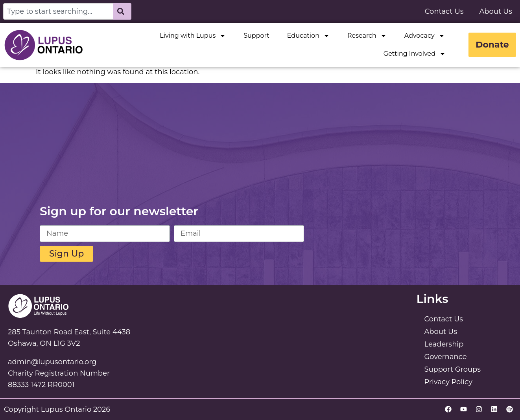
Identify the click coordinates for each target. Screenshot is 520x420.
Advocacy (423, 36)
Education (307, 36)
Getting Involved (413, 54)
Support (255, 36)
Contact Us (444, 11)
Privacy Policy (448, 382)
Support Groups (452, 369)
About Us (496, 11)
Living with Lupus (192, 36)
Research (366, 36)
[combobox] (58, 11)
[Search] (122, 11)
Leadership (444, 344)
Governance (445, 357)
